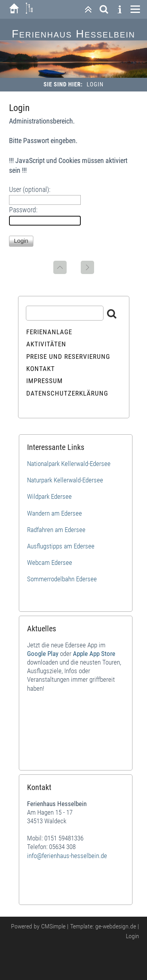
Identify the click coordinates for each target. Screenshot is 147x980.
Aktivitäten (46, 344)
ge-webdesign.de (116, 926)
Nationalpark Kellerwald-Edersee (69, 464)
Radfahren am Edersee (56, 530)
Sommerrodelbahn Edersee (62, 579)
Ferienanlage (49, 332)
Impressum (44, 381)
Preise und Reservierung (68, 357)
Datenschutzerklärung (67, 393)
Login (132, 936)
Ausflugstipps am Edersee (61, 546)
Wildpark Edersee (49, 496)
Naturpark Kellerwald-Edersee (65, 480)
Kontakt (41, 369)
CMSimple (53, 926)
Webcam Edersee (50, 563)
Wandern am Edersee (54, 513)
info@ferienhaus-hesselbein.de (67, 856)
